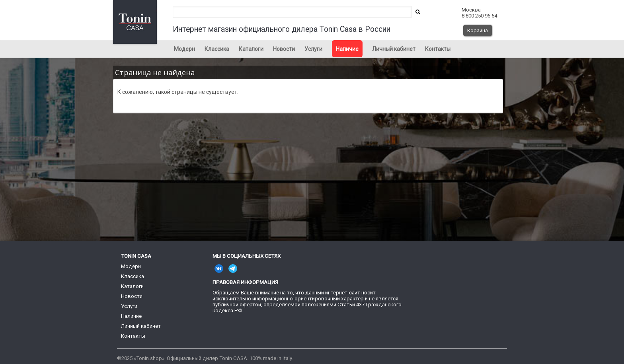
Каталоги (251, 49)
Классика (217, 49)
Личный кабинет (394, 49)
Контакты (438, 49)
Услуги (313, 49)
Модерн (184, 49)
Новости (284, 49)
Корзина (478, 30)
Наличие (347, 49)
